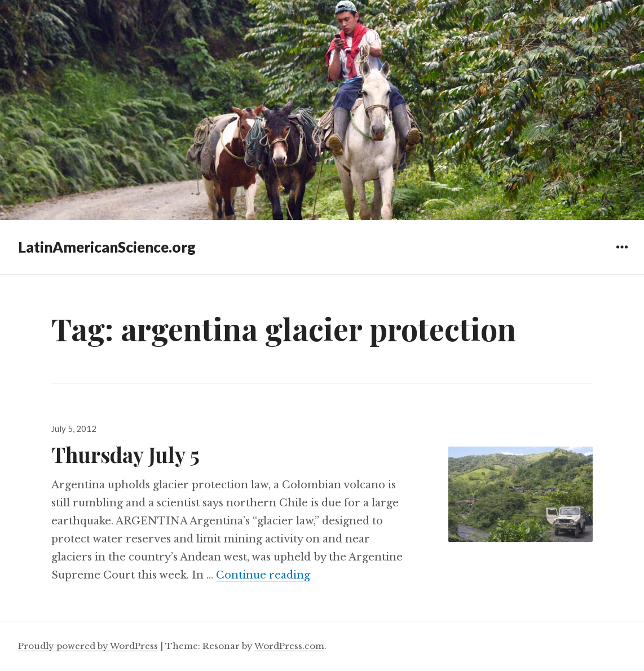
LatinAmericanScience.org (107, 247)
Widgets (622, 255)
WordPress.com (289, 646)
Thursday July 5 (125, 454)
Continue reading (263, 575)
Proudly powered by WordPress (88, 646)
